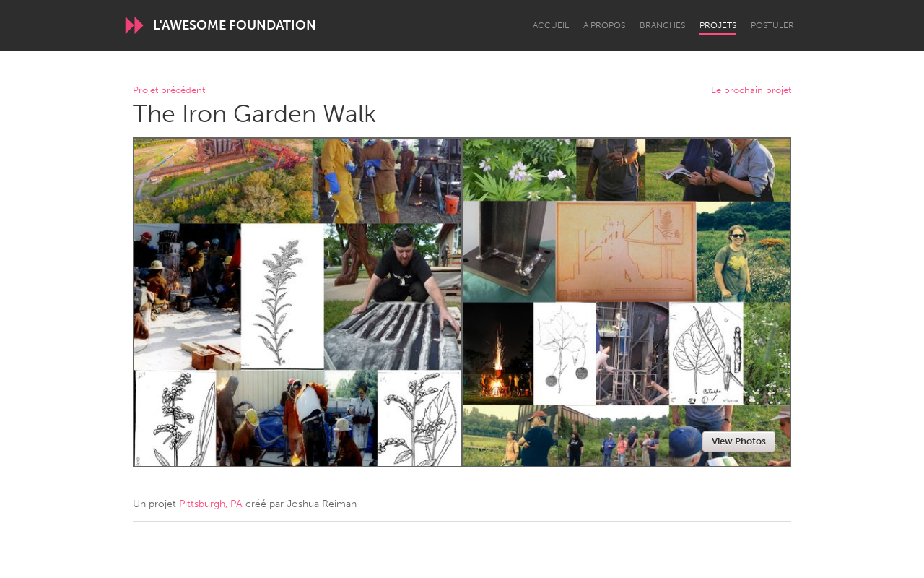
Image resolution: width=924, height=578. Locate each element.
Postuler (772, 25)
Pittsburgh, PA (211, 504)
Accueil (551, 25)
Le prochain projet (751, 91)
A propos (604, 25)
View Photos (739, 441)
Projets (718, 25)
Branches (662, 25)
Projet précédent (169, 91)
